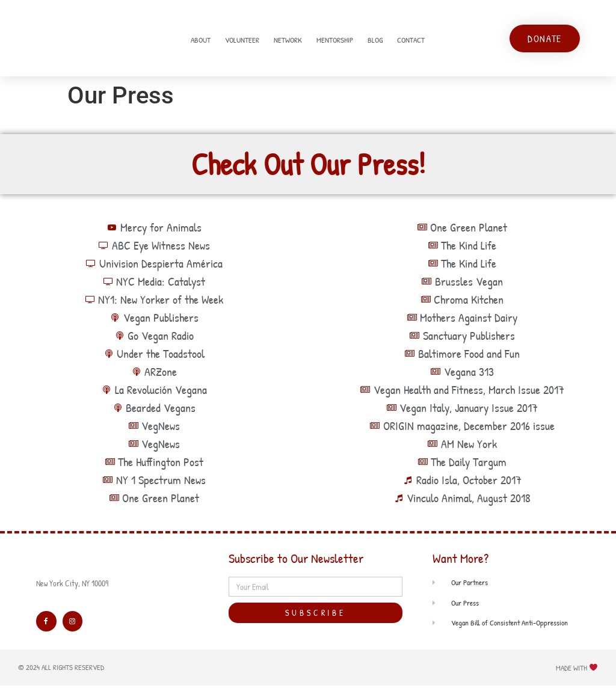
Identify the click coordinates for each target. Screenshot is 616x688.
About (201, 41)
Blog (375, 41)
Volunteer (242, 41)
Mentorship (335, 41)
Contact (411, 41)
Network (288, 41)
